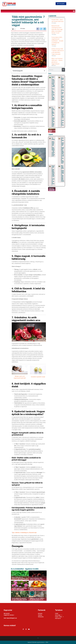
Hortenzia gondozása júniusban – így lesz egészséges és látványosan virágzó (19, 589)
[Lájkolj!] (13, 29)
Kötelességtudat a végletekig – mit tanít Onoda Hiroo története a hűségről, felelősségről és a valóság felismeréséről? (19, 600)
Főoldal (57, 613)
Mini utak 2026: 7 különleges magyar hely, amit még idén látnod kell (62, 174)
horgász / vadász (59, 617)
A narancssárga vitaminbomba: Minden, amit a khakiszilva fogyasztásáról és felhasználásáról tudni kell (37, 590)
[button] (61, 4)
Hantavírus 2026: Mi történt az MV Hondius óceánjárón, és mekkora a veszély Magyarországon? (37, 600)
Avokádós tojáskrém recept (38, 377)
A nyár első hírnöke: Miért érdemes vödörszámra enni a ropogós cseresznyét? (37, 579)
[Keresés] (63, 70)
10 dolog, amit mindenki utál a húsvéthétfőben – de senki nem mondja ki (53, 147)
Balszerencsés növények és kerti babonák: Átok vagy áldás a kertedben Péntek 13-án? (57, 29)
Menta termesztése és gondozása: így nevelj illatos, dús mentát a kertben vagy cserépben (20, 579)
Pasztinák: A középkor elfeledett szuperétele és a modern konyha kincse (62, 117)
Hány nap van (58, 618)
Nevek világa (59, 615)
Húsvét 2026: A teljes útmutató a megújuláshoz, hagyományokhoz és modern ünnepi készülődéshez (62, 151)
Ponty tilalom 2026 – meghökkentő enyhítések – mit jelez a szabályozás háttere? (57, 41)
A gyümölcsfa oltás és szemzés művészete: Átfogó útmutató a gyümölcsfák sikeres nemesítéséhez (62, 91)
